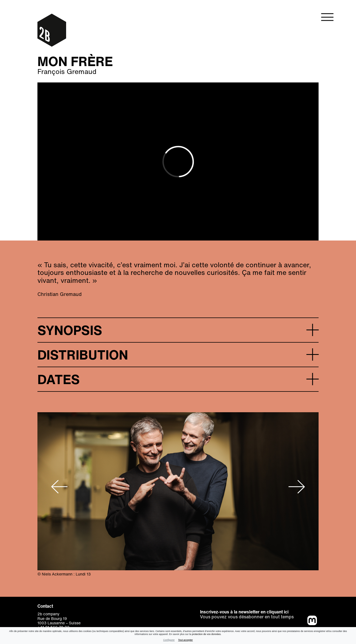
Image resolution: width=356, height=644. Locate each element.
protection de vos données (206, 634)
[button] (178, 330)
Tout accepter (186, 640)
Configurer (169, 640)
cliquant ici (278, 612)
